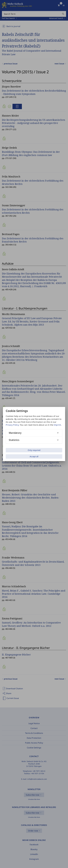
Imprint (57, 425)
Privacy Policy (12, 425)
